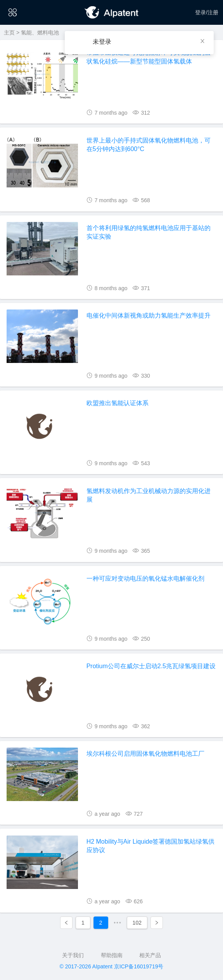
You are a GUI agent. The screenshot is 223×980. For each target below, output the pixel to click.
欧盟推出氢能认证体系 (118, 403)
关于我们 (73, 955)
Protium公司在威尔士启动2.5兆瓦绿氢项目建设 (151, 666)
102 (137, 923)
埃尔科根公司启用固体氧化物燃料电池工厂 (145, 754)
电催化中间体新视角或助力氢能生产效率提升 (149, 315)
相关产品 (150, 955)
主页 (9, 33)
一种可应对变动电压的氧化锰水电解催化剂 (145, 579)
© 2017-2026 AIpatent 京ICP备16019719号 (112, 966)
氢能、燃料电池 (40, 33)
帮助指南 (112, 955)
